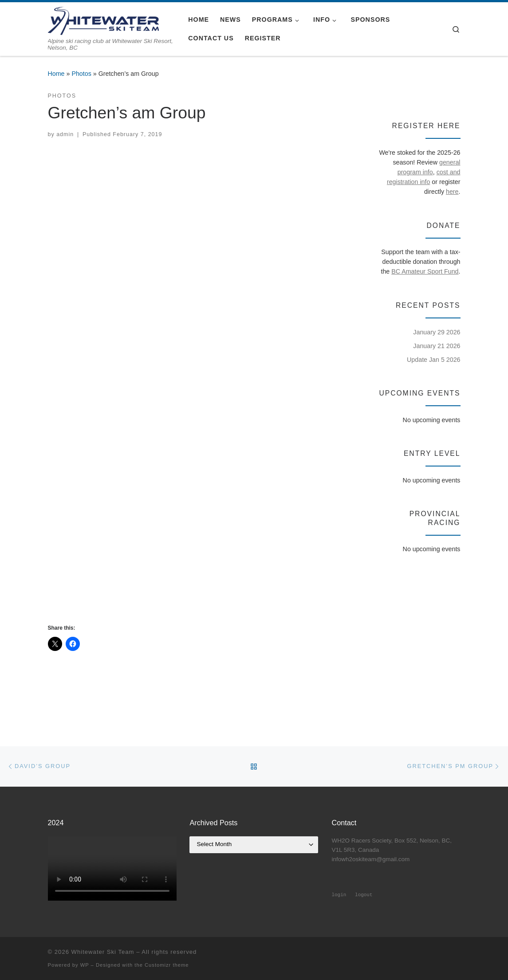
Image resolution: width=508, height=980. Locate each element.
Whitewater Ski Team (103, 952)
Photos (81, 74)
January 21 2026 (437, 346)
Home (56, 74)
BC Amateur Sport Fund (425, 271)
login (339, 895)
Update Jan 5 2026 (433, 360)
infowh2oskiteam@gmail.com (370, 859)
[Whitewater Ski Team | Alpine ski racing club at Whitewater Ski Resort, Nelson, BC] (103, 20)
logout (364, 895)
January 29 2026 (437, 332)
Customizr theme (167, 965)
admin (65, 134)
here (452, 192)
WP (85, 965)
